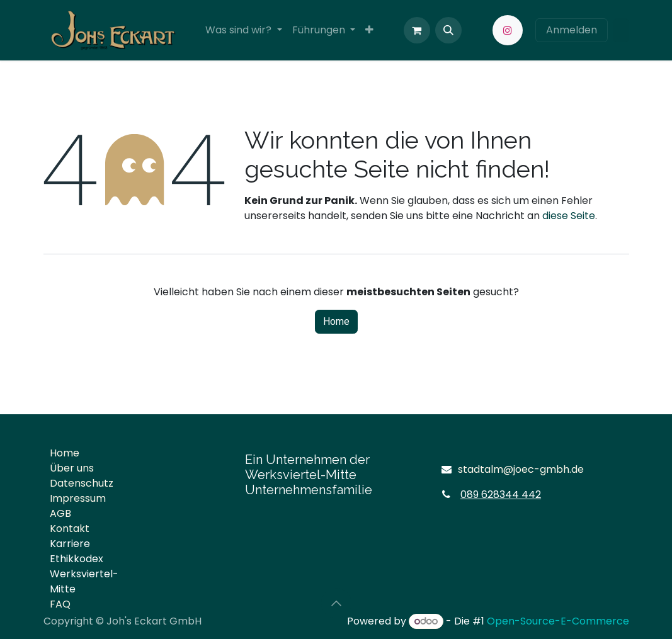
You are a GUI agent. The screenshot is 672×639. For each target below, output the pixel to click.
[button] (448, 30)
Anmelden (572, 30)
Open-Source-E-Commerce (558, 621)
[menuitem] (243, 30)
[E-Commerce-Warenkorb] (417, 30)
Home (336, 322)
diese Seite (569, 216)
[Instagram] (508, 30)
